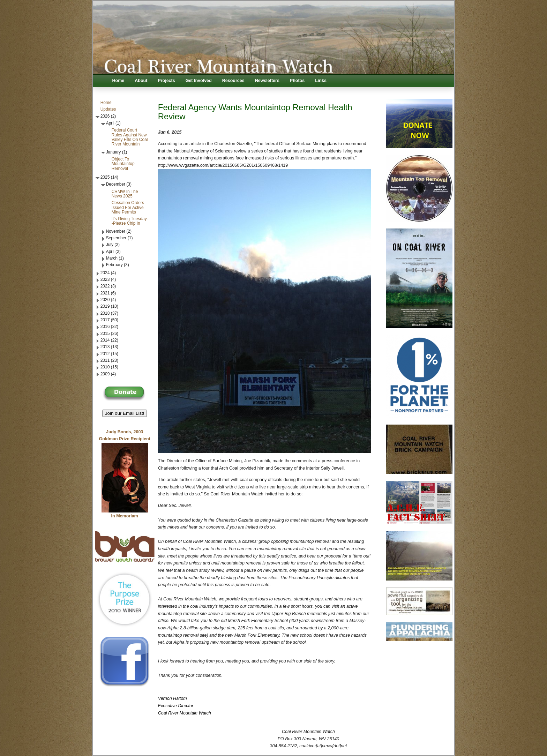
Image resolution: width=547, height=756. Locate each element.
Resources (233, 81)
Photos (297, 81)
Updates (108, 109)
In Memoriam (125, 516)
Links (321, 81)
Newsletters (267, 81)
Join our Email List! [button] (125, 413)
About (141, 81)
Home (118, 81)
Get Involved (199, 81)
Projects (166, 81)
